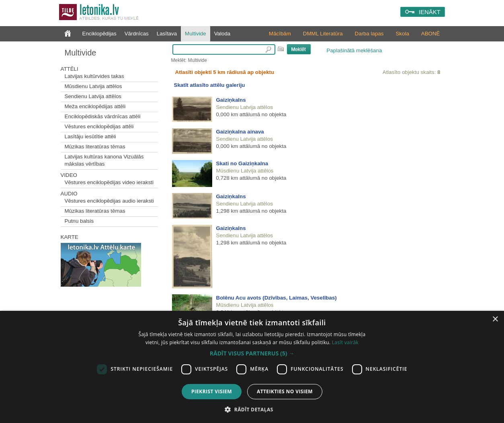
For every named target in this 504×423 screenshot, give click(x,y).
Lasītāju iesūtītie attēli (90, 137)
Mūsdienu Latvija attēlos (93, 86)
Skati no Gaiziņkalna (242, 163)
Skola (402, 34)
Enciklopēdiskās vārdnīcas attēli (103, 116)
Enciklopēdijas (99, 34)
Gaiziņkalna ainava (240, 132)
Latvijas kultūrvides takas (94, 76)
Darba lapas (369, 34)
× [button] (495, 319)
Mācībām (280, 34)
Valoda (222, 34)
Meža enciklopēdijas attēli (95, 106)
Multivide (196, 34)
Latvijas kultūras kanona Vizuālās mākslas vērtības (104, 160)
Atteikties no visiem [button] (285, 391)
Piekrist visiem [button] (212, 391)
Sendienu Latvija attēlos (93, 96)
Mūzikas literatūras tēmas (95, 147)
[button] (252, 353)
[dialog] (252, 367)
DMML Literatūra (323, 34)
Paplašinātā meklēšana (354, 50)
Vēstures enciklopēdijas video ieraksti (109, 182)
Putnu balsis (79, 221)
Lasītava (167, 34)
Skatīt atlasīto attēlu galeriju (210, 85)
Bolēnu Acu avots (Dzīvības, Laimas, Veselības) (277, 298)
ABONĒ (431, 34)
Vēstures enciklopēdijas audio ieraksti (109, 201)
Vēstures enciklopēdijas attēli (99, 126)
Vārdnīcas (137, 34)
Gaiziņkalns (231, 100)
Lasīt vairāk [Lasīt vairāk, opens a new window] (345, 342)
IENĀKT (430, 12)
